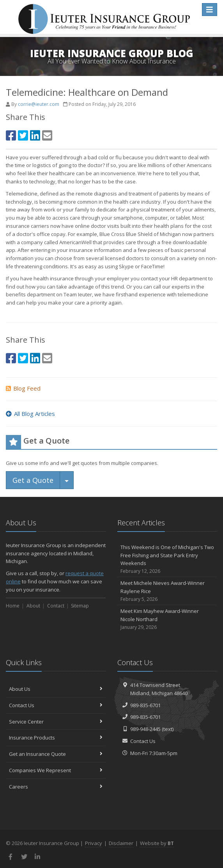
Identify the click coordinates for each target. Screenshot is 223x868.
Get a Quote (33, 480)
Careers (56, 787)
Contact (56, 606)
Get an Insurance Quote (56, 754)
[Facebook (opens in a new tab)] (11, 135)
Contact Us (56, 705)
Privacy (94, 843)
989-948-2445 (145, 729)
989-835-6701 (145, 705)
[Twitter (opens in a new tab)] (23, 135)
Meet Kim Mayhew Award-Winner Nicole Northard (167, 619)
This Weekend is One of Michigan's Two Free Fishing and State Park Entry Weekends (167, 559)
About (33, 606)
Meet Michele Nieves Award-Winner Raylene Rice (167, 591)
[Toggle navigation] (210, 10)
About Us (56, 689)
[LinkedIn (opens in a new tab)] (35, 135)
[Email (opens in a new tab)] (47, 135)
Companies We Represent (56, 770)
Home (13, 606)
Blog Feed (23, 388)
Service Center (56, 722)
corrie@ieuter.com (39, 104)
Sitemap (80, 606)
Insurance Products (56, 738)
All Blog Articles (30, 414)
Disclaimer (121, 843)
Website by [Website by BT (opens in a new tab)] (157, 843)
